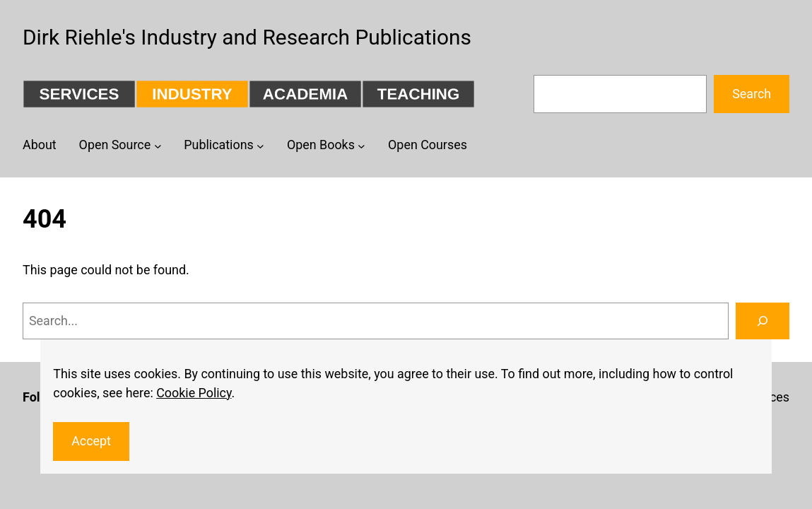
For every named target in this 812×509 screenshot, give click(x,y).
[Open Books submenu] (361, 146)
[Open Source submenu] (158, 146)
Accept (91, 441)
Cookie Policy (194, 393)
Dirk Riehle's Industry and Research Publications (247, 37)
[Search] (763, 321)
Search (752, 94)
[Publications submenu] (260, 146)
